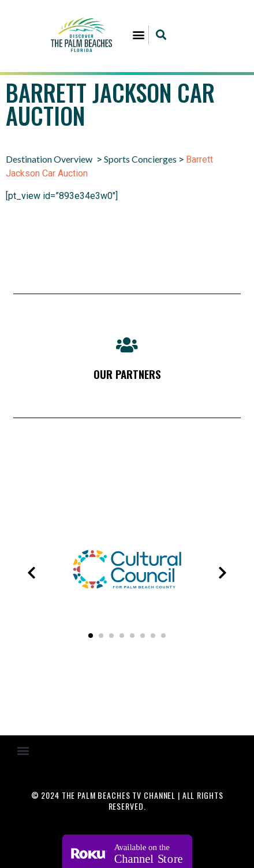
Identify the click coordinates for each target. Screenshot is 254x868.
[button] (139, 35)
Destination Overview (49, 159)
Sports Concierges (140, 159)
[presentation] (31, 573)
